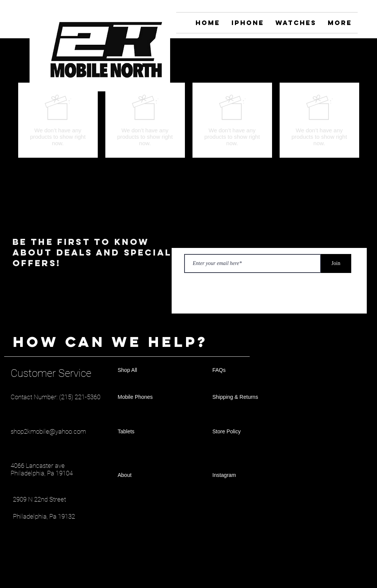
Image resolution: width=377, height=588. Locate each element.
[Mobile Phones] (145, 397)
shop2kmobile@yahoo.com (48, 431)
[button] (353, 69)
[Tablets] (145, 432)
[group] (189, 120)
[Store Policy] (239, 432)
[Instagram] (353, 48)
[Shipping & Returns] (239, 397)
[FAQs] (239, 370)
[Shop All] (145, 370)
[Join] (336, 263)
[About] (145, 475)
